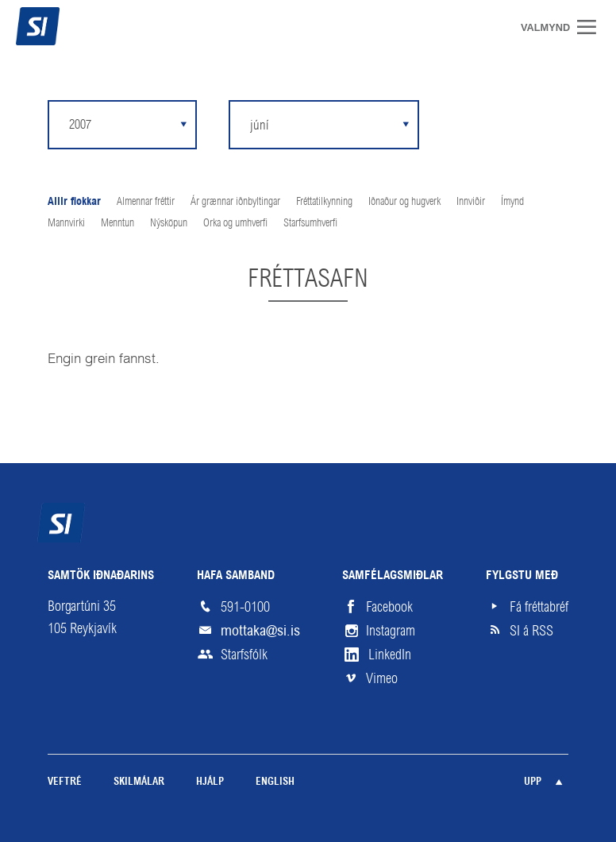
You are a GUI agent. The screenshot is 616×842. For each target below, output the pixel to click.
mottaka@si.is (260, 630)
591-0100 (245, 607)
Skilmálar (139, 782)
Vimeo (382, 678)
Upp (533, 782)
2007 (80, 124)
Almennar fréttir (146, 201)
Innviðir (471, 201)
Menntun (117, 222)
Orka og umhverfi (235, 222)
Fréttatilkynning (324, 201)
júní (259, 125)
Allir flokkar (74, 202)
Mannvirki (66, 222)
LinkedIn (390, 655)
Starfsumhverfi (310, 222)
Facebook (389, 607)
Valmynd (592, 27)
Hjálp (210, 782)
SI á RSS (531, 631)
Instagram (391, 631)
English (275, 782)
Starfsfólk (244, 655)
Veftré (65, 782)
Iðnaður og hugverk (404, 201)
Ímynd (512, 201)
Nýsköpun (169, 222)
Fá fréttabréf (539, 607)
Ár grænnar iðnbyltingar (235, 201)
